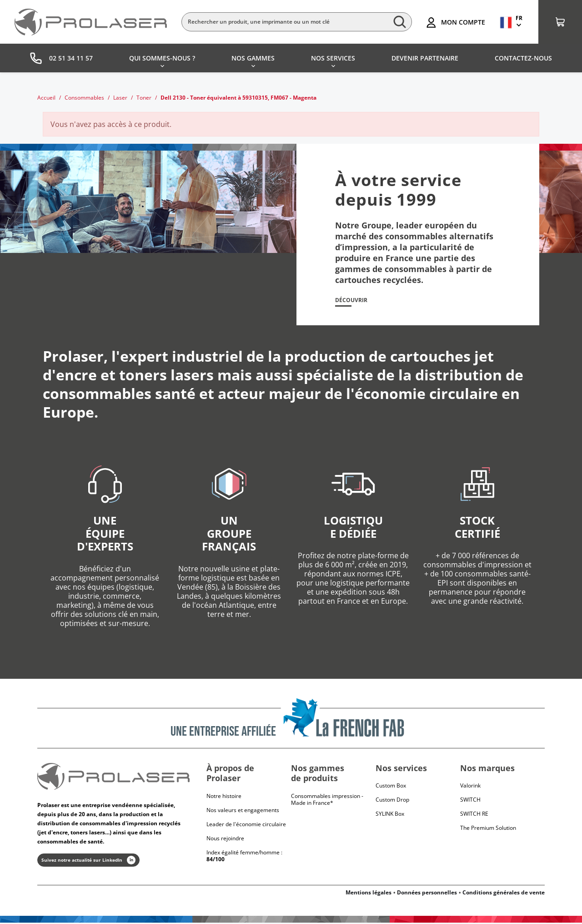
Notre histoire (224, 797)
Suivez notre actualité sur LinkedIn (88, 861)
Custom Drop (392, 801)
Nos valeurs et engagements (243, 811)
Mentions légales (369, 894)
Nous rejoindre (225, 840)
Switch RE (474, 815)
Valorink (470, 787)
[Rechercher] (297, 22)
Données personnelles (427, 894)
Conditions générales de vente (504, 894)
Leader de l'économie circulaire (246, 826)
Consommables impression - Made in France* (327, 801)
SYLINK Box (390, 815)
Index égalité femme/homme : (244, 857)
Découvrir (354, 301)
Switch (470, 801)
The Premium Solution (488, 829)
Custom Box (391, 787)
